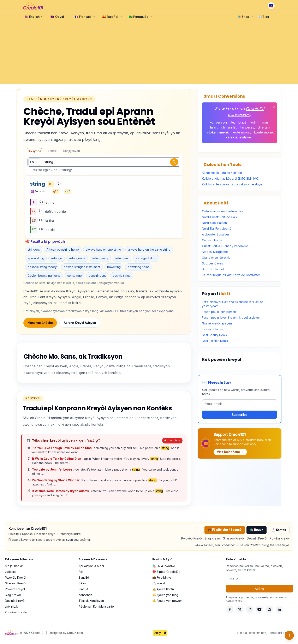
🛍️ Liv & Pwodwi (163, 566)
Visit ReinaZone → (230, 452)
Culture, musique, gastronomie (223, 211)
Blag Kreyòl (213, 538)
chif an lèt (229, 127)
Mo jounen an (14, 566)
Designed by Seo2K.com (66, 633)
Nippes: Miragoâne (215, 252)
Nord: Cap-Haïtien (214, 223)
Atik (81, 572)
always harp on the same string (149, 249)
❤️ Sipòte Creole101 (166, 572)
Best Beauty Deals (214, 335)
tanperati (247, 127)
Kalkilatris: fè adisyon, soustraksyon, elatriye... (233, 184)
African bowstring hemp (63, 249)
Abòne (260, 589)
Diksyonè (34, 151)
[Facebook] (230, 609)
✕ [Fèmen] (274, 107)
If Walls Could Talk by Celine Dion (57, 459)
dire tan (264, 127)
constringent (97, 276)
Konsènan (85, 595)
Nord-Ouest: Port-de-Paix (220, 217)
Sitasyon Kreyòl (234, 538)
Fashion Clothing (213, 329)
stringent (34, 249)
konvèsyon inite (222, 122)
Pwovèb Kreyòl (192, 538)
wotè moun (241, 132)
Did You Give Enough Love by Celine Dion (62, 448)
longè (242, 122)
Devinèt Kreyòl (257, 538)
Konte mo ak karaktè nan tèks (222, 173)
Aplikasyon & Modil (92, 566)
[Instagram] (250, 609)
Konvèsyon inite (16, 612)
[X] (240, 609)
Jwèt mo (11, 572)
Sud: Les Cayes (213, 263)
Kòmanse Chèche (40, 323)
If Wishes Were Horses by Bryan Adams (61, 491)
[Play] (59, 184)
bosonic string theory (42, 267)
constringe (74, 276)
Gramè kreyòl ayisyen (217, 323)
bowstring (114, 267)
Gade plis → (172, 440)
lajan (214, 127)
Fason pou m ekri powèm (219, 312)
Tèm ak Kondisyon (91, 601)
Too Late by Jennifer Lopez (53, 469)
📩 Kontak (279, 530)
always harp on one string (103, 249)
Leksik (52, 151)
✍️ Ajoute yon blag (165, 595)
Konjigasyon (72, 151)
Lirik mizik (11, 606)
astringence (77, 258)
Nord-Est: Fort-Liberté (217, 229)
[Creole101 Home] (33, 6)
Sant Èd (84, 577)
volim (254, 122)
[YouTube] (260, 609)
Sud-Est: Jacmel (213, 269)
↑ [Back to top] (289, 635)
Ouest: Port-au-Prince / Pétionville (225, 246)
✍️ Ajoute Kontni (163, 589)
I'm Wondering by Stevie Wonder (56, 480)
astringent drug (146, 258)
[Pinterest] (269, 609)
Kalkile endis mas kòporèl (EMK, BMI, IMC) (231, 178)
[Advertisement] (149, 53)
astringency (100, 258)
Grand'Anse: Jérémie (216, 258)
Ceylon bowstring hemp (44, 276)
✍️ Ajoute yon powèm (167, 601)
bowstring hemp (139, 267)
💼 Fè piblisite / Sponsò (225, 530)
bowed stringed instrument (82, 267)
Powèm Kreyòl (280, 538)
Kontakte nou (234, 601)
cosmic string (122, 276)
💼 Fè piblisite (162, 577)
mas (265, 122)
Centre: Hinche (212, 240)
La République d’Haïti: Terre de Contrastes (231, 275)
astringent (122, 258)
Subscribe (239, 415)
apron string (36, 258)
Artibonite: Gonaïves (216, 234)
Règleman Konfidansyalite (96, 606)
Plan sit (83, 589)
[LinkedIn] (279, 609)
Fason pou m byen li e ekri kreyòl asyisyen (231, 318)
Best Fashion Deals (215, 341)
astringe (57, 258)
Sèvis (82, 583)
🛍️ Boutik (257, 530)
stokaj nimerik (218, 132)
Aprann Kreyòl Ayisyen (80, 323)
